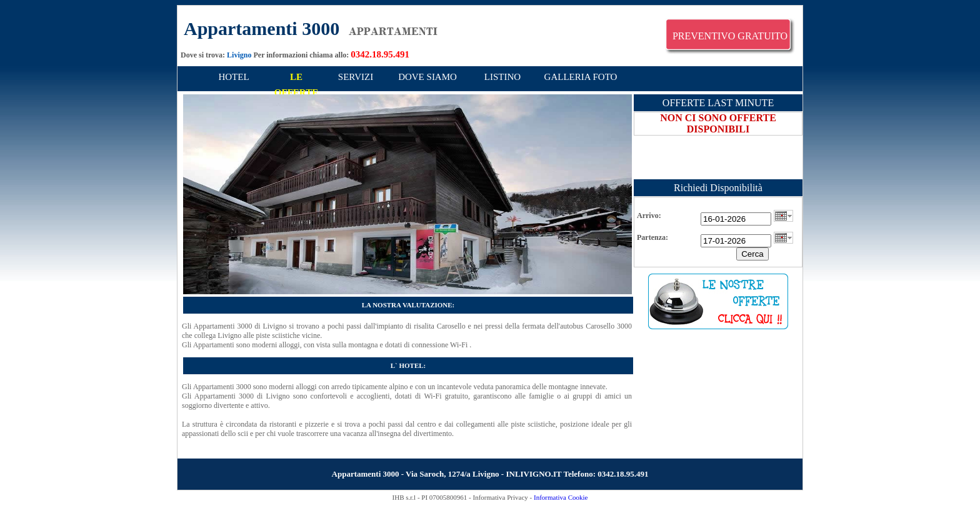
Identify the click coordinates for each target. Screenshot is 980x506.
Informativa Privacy (501, 497)
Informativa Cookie (561, 497)
